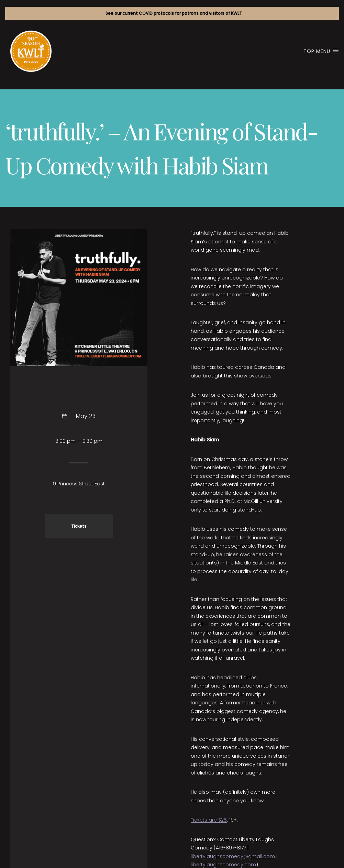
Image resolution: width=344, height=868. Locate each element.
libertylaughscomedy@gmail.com (233, 856)
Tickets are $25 (209, 820)
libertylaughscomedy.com (223, 865)
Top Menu (321, 51)
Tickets (79, 526)
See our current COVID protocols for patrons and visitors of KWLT (174, 13)
